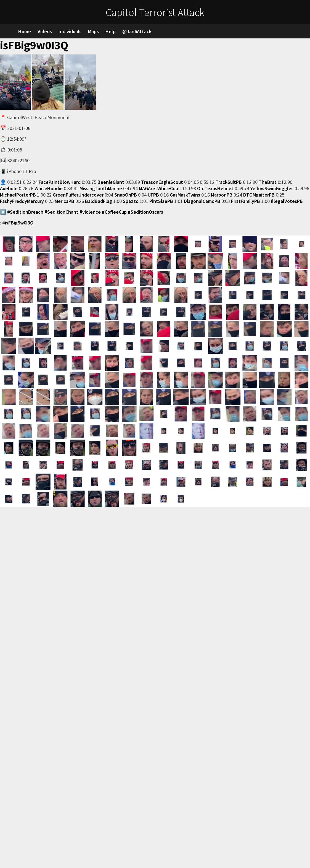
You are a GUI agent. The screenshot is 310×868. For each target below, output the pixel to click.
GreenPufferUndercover (78, 195)
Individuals (70, 31)
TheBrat (268, 182)
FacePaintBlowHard (60, 182)
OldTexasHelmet (215, 188)
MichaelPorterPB (18, 195)
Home (25, 31)
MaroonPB (222, 195)
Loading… (88, 687)
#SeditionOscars (145, 212)
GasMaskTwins (185, 195)
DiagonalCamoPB (202, 201)
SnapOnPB (126, 195)
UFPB (153, 195)
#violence (90, 212)
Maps (93, 31)
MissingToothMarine (101, 188)
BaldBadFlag (99, 201)
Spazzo (131, 201)
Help (111, 31)
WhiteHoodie (49, 188)
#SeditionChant (61, 212)
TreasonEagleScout (162, 182)
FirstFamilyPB (246, 201)
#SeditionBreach (25, 212)
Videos (45, 31)
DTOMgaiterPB (259, 195)
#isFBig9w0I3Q (18, 223)
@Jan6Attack (137, 31)
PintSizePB (161, 201)
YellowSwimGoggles (272, 188)
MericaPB (64, 201)
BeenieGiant (111, 182)
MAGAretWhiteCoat (160, 188)
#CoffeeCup (114, 212)
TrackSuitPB (229, 182)
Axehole (9, 188)
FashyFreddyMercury (22, 201)
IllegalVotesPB (287, 201)
